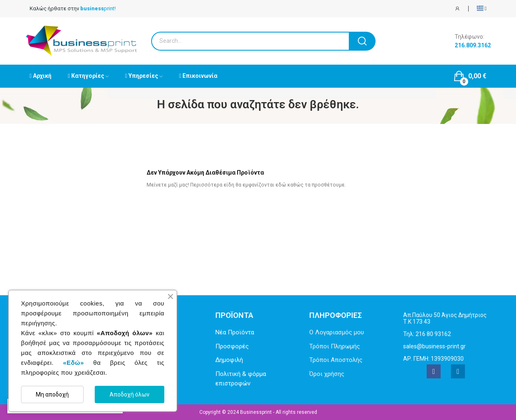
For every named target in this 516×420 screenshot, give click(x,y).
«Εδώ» (74, 363)
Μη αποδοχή (52, 394)
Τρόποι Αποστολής (336, 360)
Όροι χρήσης (327, 374)
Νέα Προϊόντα (235, 332)
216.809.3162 (473, 45)
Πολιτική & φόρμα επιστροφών (241, 379)
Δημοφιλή (229, 360)
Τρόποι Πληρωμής (335, 346)
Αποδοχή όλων (130, 394)
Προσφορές (232, 346)
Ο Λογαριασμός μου (337, 332)
